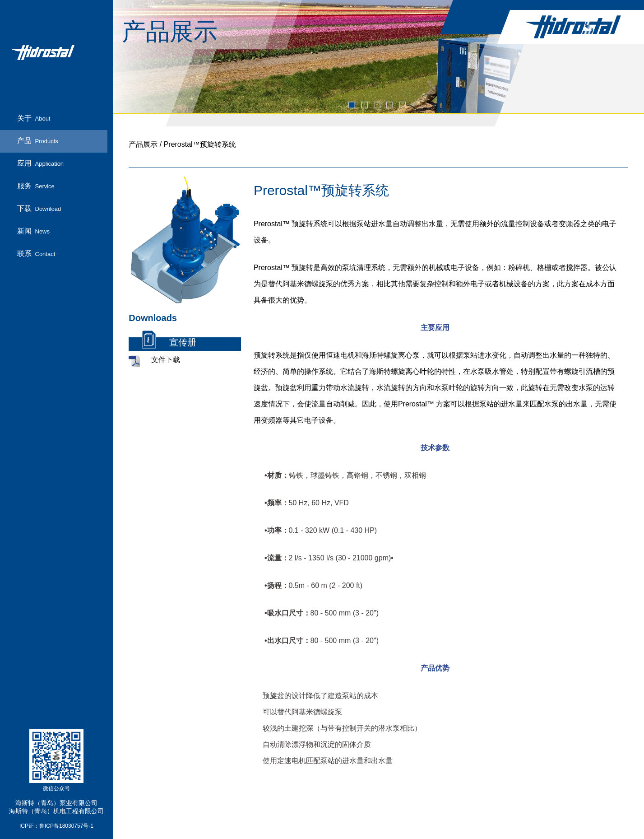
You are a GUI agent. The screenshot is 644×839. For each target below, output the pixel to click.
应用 (41, 164)
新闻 (34, 231)
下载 (39, 209)
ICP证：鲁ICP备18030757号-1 (56, 826)
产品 (38, 141)
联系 (36, 254)
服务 (36, 186)
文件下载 (166, 360)
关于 (34, 119)
